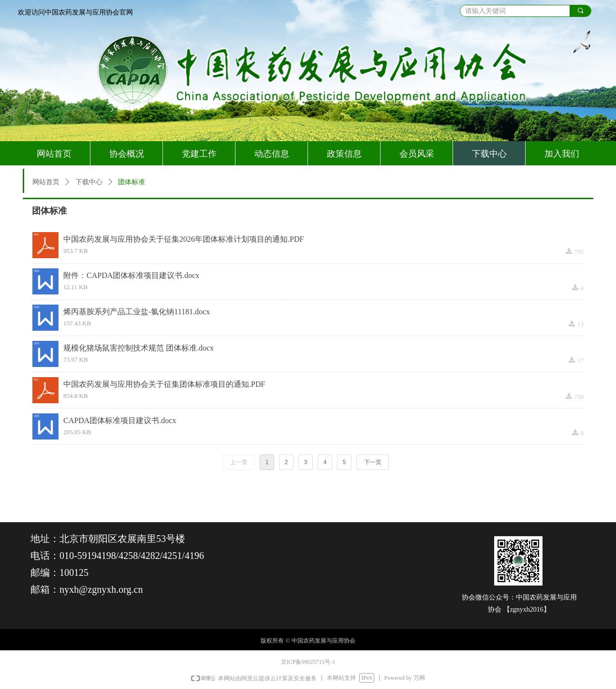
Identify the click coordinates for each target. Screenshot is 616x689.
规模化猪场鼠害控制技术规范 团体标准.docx (139, 348)
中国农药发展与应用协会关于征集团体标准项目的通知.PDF (164, 384)
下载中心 (89, 182)
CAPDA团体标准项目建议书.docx (120, 420)
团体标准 (132, 182)
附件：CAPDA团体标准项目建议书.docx (131, 275)
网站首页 (46, 182)
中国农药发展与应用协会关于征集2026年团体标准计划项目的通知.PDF (183, 239)
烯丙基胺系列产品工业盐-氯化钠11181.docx (137, 312)
